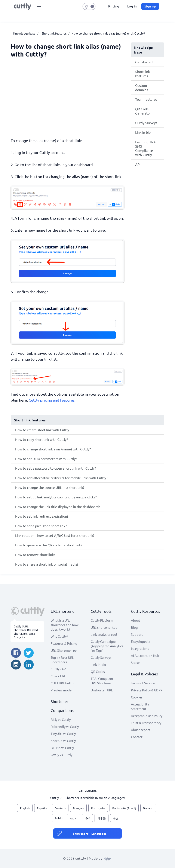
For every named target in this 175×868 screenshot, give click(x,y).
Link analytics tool (104, 634)
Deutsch (60, 808)
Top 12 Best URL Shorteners (62, 660)
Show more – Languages (90, 833)
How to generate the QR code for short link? (49, 545)
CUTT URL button (63, 683)
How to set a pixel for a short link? (41, 526)
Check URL (58, 676)
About (136, 620)
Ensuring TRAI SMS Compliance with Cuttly (146, 148)
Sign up (150, 6)
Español (42, 808)
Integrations (140, 648)
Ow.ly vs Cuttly (62, 755)
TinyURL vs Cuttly (63, 734)
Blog (134, 627)
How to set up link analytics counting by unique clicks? (56, 497)
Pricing (114, 6)
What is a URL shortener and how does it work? (65, 625)
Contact (137, 737)
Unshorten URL (102, 690)
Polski (59, 818)
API (138, 164)
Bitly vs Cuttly (61, 719)
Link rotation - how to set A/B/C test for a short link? (55, 535)
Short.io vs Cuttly (63, 741)
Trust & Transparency (146, 723)
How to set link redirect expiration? (42, 516)
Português (98, 808)
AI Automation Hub (145, 655)
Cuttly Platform (102, 620)
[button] (39, 6)
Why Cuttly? (59, 636)
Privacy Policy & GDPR (147, 690)
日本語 (102, 818)
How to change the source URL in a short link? (50, 487)
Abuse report (141, 730)
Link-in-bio (98, 664)
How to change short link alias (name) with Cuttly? (53, 449)
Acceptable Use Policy (147, 716)
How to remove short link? (35, 554)
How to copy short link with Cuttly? (42, 439)
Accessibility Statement (140, 706)
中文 (116, 818)
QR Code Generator (143, 111)
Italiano (148, 808)
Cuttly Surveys (146, 123)
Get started (144, 62)
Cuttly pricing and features (52, 400)
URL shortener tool (105, 627)
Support (137, 634)
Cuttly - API (59, 669)
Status (136, 663)
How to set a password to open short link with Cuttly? (56, 468)
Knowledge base (24, 33)
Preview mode (61, 690)
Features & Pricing (64, 643)
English (25, 808)
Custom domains (142, 87)
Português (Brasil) (124, 808)
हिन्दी (87, 818)
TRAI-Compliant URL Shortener (102, 681)
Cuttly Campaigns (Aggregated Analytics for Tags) (107, 646)
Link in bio (143, 132)
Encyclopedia (141, 641)
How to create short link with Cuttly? (43, 430)
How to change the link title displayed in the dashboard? (58, 507)
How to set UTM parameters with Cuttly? (46, 459)
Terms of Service (143, 683)
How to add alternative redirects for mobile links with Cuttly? (61, 478)
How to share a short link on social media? (47, 564)
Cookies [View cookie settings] (137, 697)
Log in (132, 6)
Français (78, 808)
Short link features (54, 33)
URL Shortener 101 (64, 650)
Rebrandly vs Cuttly (65, 726)
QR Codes (98, 671)
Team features (146, 99)
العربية (74, 818)
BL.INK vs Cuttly (62, 748)
